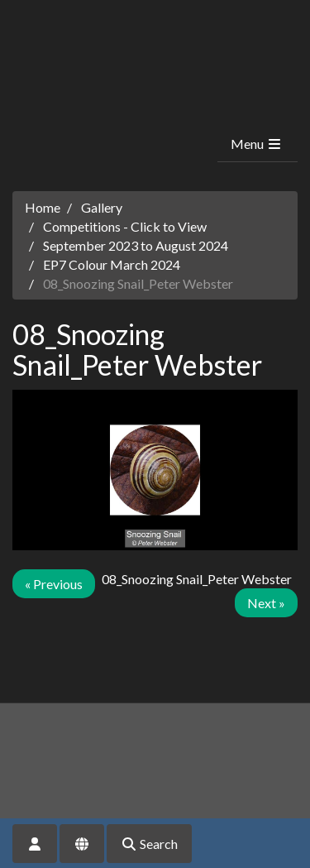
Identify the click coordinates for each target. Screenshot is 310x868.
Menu (257, 144)
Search (149, 844)
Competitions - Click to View (125, 226)
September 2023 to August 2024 (136, 245)
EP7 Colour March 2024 (112, 264)
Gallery (102, 207)
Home (43, 207)
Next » (266, 603)
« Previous (54, 584)
